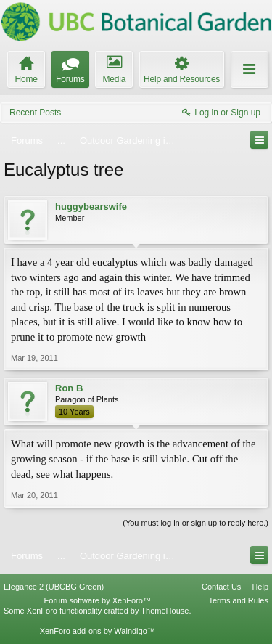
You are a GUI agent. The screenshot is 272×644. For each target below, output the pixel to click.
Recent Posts (35, 113)
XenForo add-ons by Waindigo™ (98, 631)
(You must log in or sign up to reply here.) (195, 523)
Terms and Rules (238, 600)
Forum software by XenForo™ (98, 600)
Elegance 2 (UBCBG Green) (54, 587)
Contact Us (221, 587)
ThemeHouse (165, 611)
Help (260, 587)
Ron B (69, 388)
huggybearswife (91, 207)
